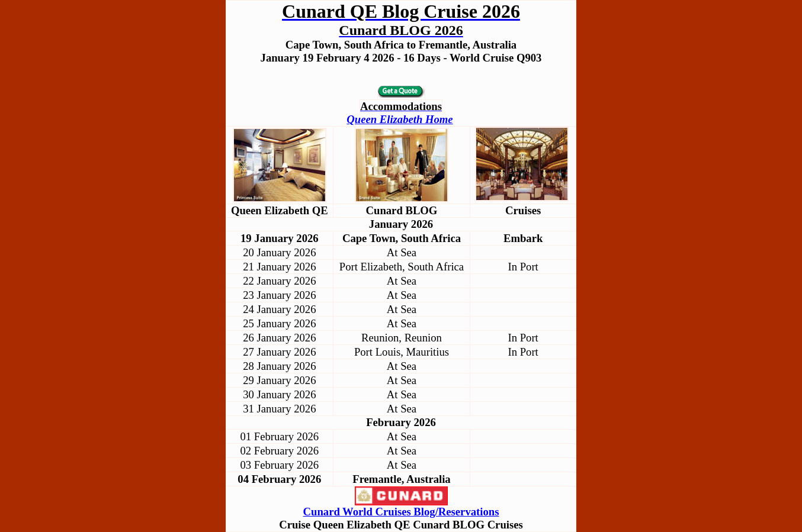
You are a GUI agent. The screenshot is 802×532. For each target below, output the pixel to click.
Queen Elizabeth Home (400, 119)
